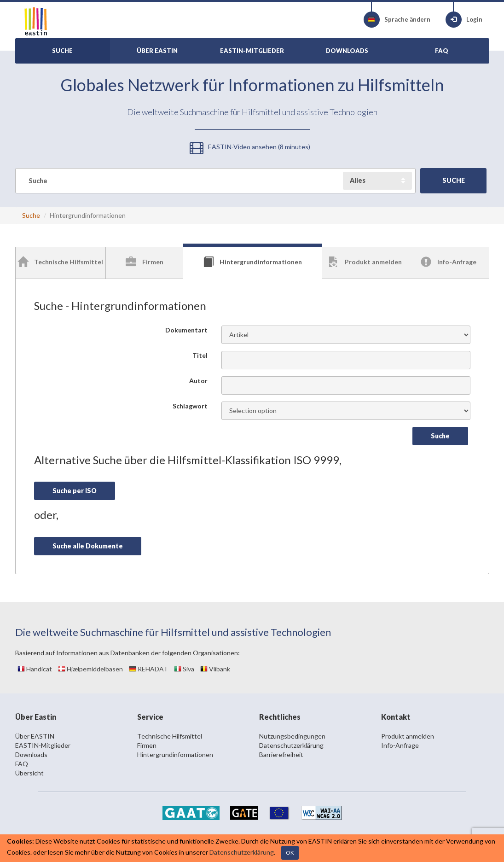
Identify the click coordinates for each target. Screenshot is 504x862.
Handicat (35, 669)
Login (464, 20)
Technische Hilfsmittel (170, 736)
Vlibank (215, 669)
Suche (31, 215)
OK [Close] (290, 853)
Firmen (147, 745)
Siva (184, 669)
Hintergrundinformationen (175, 754)
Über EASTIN (35, 736)
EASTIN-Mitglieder (43, 745)
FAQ (22, 764)
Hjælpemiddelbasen (90, 669)
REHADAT (148, 669)
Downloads (31, 754)
